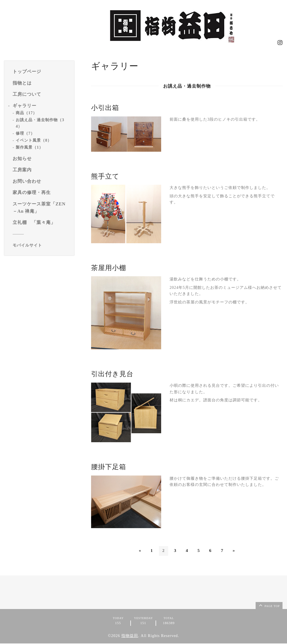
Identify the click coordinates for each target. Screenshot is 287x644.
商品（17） (26, 113)
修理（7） (25, 133)
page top (269, 606)
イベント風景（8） (34, 140)
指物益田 (130, 636)
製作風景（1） (29, 147)
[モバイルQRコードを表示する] (41, 245)
